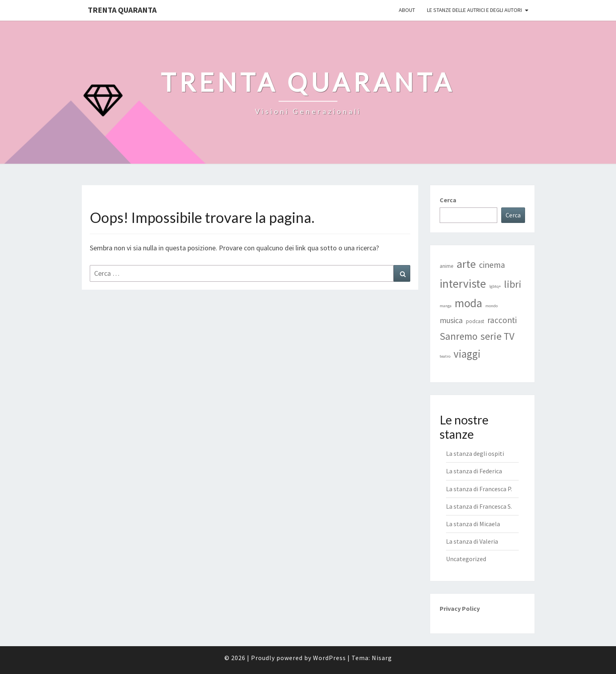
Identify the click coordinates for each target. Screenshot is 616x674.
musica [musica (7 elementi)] (451, 320)
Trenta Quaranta (122, 10)
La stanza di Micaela (473, 524)
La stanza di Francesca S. (479, 506)
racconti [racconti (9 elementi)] (502, 320)
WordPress (329, 658)
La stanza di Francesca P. (479, 489)
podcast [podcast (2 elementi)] (475, 321)
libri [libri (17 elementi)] (513, 284)
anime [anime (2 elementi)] (447, 266)
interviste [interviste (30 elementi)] (463, 284)
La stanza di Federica (474, 471)
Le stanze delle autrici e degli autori (474, 10)
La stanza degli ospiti (475, 453)
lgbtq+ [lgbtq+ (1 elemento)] (495, 286)
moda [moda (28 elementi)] (468, 303)
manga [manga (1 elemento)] (446, 306)
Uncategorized (466, 559)
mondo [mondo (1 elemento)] (491, 306)
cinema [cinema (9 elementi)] (492, 265)
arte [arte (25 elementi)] (466, 264)
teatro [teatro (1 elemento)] (445, 356)
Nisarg (382, 658)
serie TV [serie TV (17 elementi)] (497, 336)
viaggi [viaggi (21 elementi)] (467, 354)
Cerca (448, 200)
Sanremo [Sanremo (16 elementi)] (459, 336)
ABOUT (407, 10)
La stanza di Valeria (472, 541)
